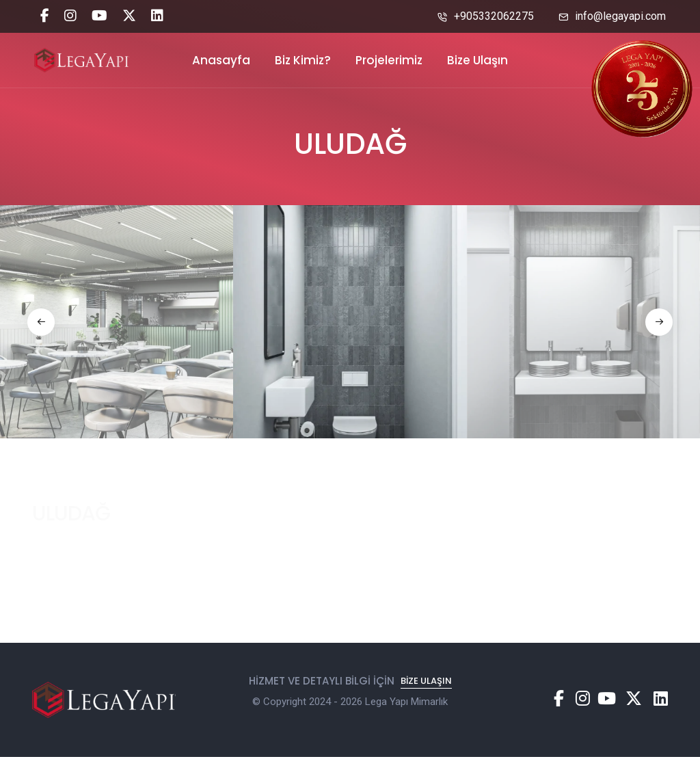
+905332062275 (486, 16)
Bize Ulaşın (477, 60)
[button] (41, 322)
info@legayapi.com (612, 16)
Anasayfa (221, 60)
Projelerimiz (389, 60)
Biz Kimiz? (303, 60)
